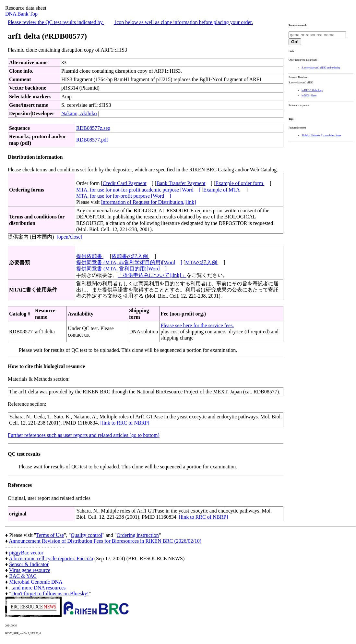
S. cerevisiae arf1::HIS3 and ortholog (321, 68)
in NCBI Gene (309, 96)
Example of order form (240, 183)
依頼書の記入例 (130, 256)
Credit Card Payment (125, 183)
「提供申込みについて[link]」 (152, 275)
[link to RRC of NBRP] (125, 423)
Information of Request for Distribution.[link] (148, 202)
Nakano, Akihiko (79, 113)
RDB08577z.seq (93, 128)
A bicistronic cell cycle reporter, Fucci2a (51, 558)
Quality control (86, 535)
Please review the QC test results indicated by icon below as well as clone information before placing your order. (130, 22)
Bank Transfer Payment (181, 183)
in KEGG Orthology (312, 90)
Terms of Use (50, 535)
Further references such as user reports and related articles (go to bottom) (84, 435)
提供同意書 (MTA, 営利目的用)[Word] (121, 269)
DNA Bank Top (21, 14)
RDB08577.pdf (92, 140)
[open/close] (70, 237)
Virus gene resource (30, 570)
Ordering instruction (138, 535)
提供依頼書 (90, 256)
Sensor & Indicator (29, 564)
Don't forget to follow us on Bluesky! (50, 594)
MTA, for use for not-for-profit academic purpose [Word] (138, 190)
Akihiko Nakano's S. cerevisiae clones (321, 136)
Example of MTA (222, 190)
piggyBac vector (26, 553)
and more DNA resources (39, 588)
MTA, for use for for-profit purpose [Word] (124, 196)
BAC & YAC (23, 576)
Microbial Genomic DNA (36, 582)
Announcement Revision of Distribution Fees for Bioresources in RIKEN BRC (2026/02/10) (105, 541)
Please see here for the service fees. (197, 325)
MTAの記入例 (202, 262)
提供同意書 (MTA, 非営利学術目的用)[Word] (129, 262)
